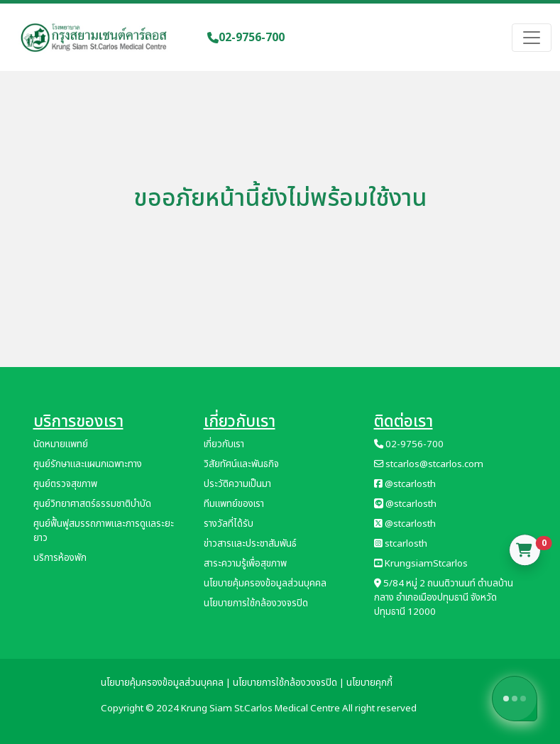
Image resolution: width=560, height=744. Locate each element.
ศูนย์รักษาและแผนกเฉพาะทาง (88, 464)
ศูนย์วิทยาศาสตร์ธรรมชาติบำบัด (92, 504)
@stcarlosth (405, 484)
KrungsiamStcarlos (421, 564)
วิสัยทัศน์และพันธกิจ (241, 464)
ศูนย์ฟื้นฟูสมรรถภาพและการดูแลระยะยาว (104, 531)
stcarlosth (401, 544)
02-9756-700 (246, 38)
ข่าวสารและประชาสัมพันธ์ (250, 544)
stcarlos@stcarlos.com (429, 464)
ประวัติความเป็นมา (237, 484)
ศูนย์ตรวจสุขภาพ (65, 484)
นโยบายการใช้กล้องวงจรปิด (256, 603)
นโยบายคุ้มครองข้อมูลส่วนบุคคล (265, 584)
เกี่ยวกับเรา (224, 444)
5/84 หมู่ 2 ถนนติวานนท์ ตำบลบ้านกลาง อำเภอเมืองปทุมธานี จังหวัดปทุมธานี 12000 (444, 598)
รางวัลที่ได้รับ (229, 524)
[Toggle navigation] (532, 38)
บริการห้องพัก (60, 558)
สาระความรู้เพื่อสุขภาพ (245, 564)
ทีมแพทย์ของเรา (234, 504)
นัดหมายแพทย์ (61, 444)
